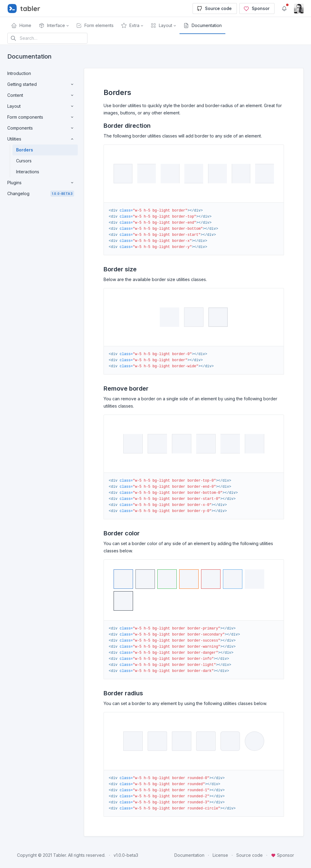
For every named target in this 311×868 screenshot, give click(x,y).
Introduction (19, 73)
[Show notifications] (284, 8)
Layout (41, 106)
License (220, 855)
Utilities (41, 139)
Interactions (28, 172)
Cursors (24, 161)
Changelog (41, 194)
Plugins (41, 183)
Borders (25, 150)
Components (41, 128)
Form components (41, 117)
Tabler (60, 855)
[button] (54, 25)
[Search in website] (47, 38)
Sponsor (256, 8)
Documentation (189, 855)
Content (41, 95)
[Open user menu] (299, 8)
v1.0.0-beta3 (126, 855)
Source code (214, 8)
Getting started (41, 84)
